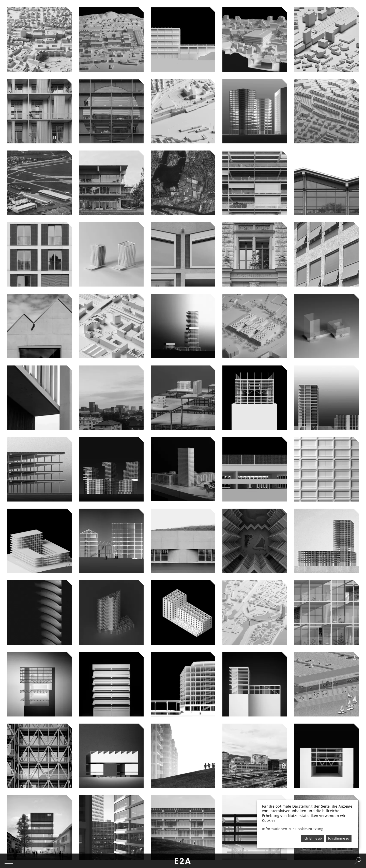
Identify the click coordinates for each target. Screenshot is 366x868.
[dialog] (308, 824)
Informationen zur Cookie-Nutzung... (294, 829)
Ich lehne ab (313, 838)
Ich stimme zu (339, 838)
